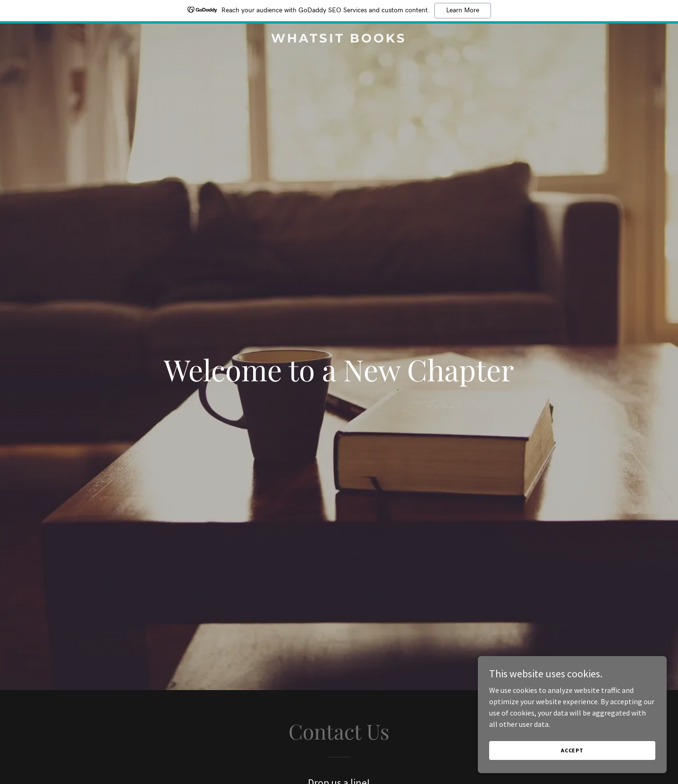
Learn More (463, 10)
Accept (572, 750)
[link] (339, 40)
